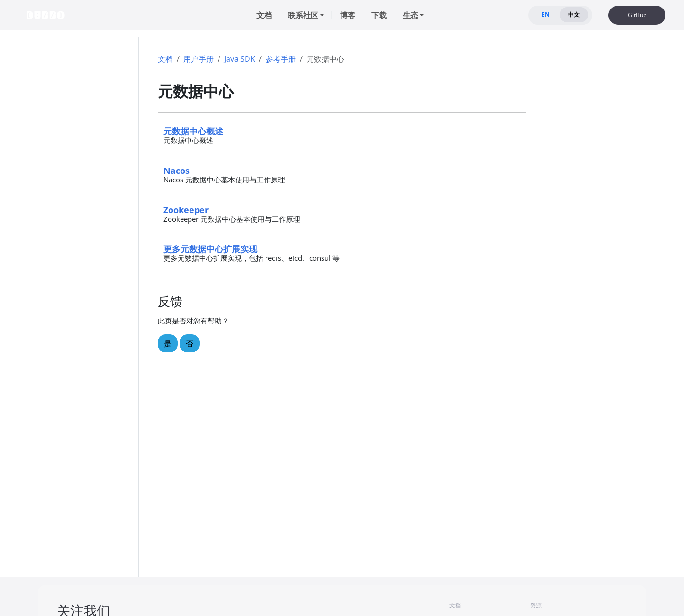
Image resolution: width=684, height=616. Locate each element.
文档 (165, 59)
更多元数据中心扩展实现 (210, 249)
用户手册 (199, 59)
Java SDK (240, 59)
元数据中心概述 (193, 131)
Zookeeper (186, 210)
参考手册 (281, 59)
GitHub (637, 15)
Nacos (176, 170)
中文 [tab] (574, 14)
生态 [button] (410, 15)
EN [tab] (546, 14)
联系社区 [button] (303, 15)
